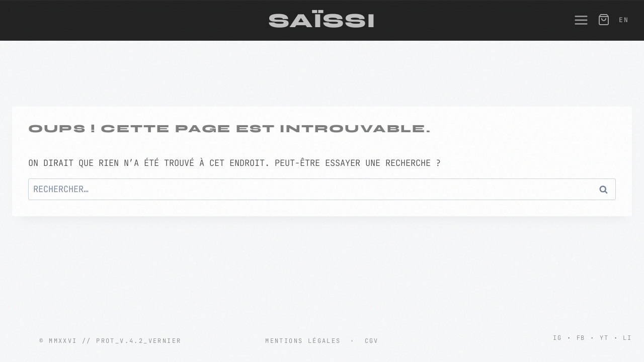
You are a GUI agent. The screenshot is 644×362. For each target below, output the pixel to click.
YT (604, 338)
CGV (372, 341)
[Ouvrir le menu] (576, 20)
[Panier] (603, 20)
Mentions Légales (303, 341)
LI (627, 338)
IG (557, 338)
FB (581, 338)
